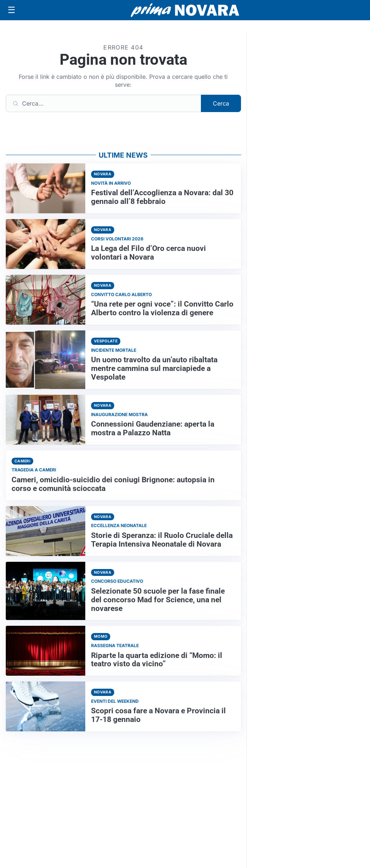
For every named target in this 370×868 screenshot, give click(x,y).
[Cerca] (104, 103)
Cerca (221, 103)
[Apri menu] (12, 10)
